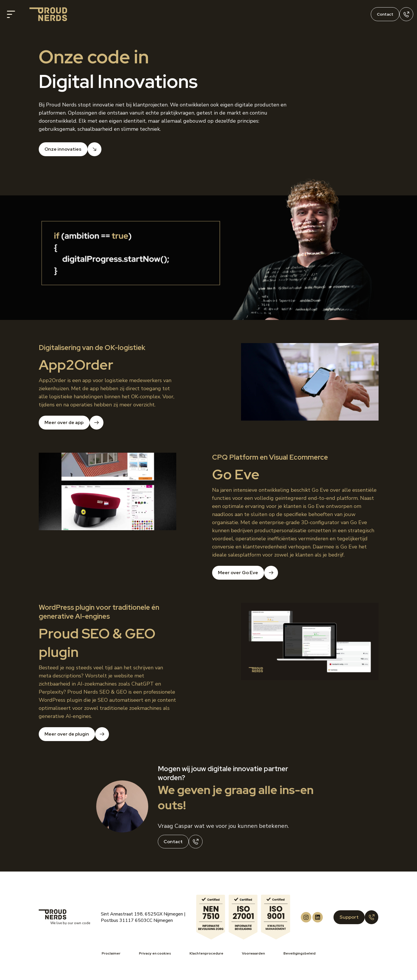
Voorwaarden (253, 953)
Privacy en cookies (155, 953)
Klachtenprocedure (206, 953)
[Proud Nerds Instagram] (306, 917)
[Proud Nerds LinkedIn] (318, 917)
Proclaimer (111, 953)
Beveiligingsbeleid (300, 953)
